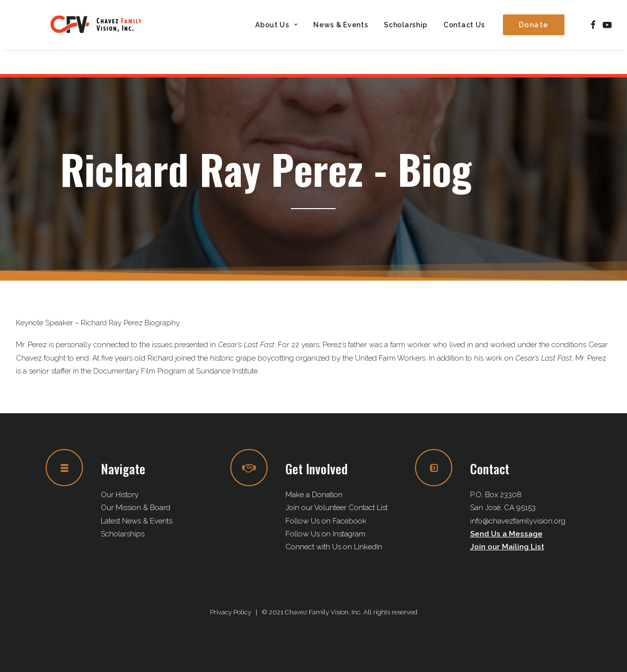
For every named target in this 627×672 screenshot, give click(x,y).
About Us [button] (276, 37)
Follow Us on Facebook (326, 521)
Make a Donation (314, 495)
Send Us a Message (506, 534)
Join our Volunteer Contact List (337, 508)
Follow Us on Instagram (325, 534)
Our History (120, 495)
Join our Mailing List (507, 547)
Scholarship (406, 37)
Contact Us (464, 37)
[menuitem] (276, 37)
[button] (593, 37)
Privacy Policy (231, 612)
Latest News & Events (137, 521)
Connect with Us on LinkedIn (334, 547)
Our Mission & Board (136, 508)
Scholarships (123, 534)
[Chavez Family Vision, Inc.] (109, 37)
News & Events (341, 37)
